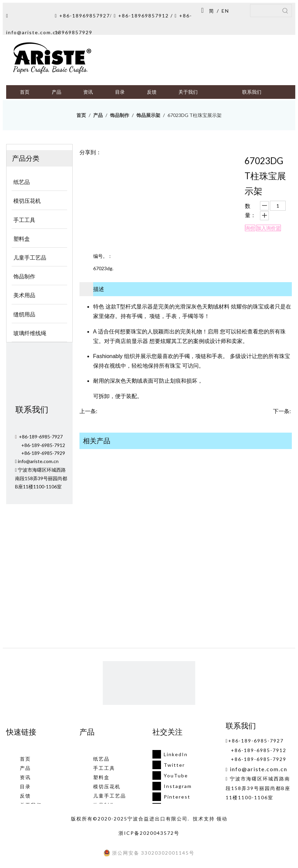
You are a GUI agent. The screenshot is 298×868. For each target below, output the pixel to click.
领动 (222, 819)
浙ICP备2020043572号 (149, 833)
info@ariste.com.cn (33, 32)
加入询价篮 (269, 228)
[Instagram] (170, 786)
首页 (25, 759)
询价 (250, 228)
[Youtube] (170, 775)
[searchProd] (265, 11)
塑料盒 (101, 777)
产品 (25, 768)
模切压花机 (107, 786)
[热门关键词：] (285, 11)
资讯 (25, 777)
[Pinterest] (170, 797)
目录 (25, 786)
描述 (99, 289)
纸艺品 (101, 759)
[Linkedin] (170, 754)
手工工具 (104, 768)
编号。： (103, 256)
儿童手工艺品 (110, 796)
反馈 (25, 796)
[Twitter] (170, 765)
